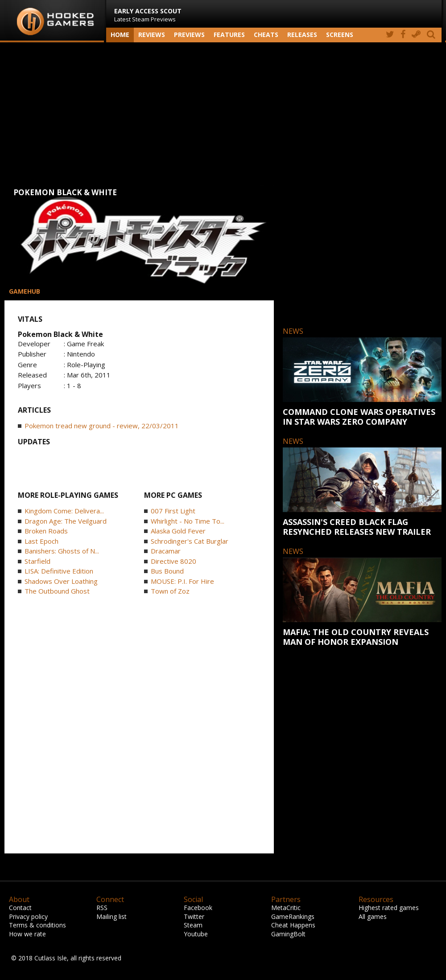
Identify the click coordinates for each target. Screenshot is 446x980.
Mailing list (111, 916)
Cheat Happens (293, 925)
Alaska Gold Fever (178, 531)
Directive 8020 (173, 561)
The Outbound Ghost (57, 591)
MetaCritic (286, 908)
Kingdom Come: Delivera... (64, 511)
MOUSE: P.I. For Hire (182, 581)
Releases (302, 35)
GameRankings (293, 916)
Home (120, 35)
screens (340, 35)
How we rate (27, 934)
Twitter (194, 916)
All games (373, 916)
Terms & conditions (37, 925)
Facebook (198, 908)
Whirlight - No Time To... (188, 521)
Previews (189, 35)
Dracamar (166, 551)
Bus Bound (167, 571)
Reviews (152, 35)
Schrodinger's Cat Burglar (190, 541)
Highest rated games (389, 908)
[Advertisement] (223, 114)
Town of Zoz (170, 591)
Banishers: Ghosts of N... (62, 551)
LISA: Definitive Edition (59, 571)
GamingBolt (288, 934)
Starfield (37, 561)
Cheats (266, 35)
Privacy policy (28, 916)
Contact (20, 908)
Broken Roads (46, 531)
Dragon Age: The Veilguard (66, 521)
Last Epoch (41, 541)
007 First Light (173, 511)
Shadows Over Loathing (61, 581)
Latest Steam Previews (148, 15)
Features (229, 35)
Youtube (196, 934)
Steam (193, 925)
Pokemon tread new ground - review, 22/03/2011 (102, 426)
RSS (102, 908)
